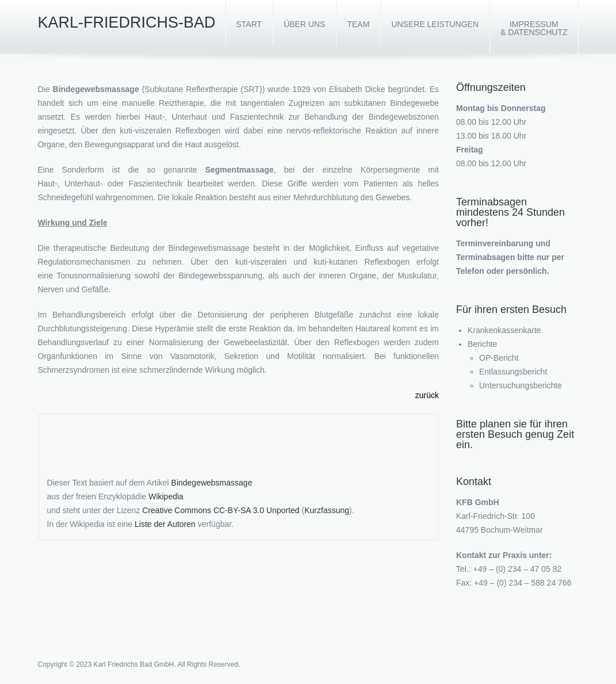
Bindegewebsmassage (212, 483)
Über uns (304, 24)
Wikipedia (166, 496)
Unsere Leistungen (435, 24)
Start (249, 24)
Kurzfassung (327, 510)
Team (358, 24)
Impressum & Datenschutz (534, 28)
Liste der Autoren (165, 524)
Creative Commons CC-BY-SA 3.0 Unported (221, 510)
